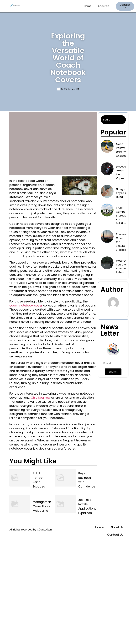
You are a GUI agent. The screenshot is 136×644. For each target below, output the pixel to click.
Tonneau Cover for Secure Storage (122, 242)
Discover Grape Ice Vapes (122, 172)
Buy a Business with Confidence (87, 480)
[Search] (113, 120)
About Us (104, 6)
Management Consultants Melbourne (42, 506)
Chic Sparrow (41, 398)
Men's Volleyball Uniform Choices (122, 150)
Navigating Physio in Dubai (123, 193)
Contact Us (115, 535)
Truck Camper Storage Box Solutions (122, 216)
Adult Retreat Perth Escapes (39, 480)
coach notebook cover (26, 305)
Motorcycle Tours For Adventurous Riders (124, 267)
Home (88, 6)
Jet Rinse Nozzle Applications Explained (87, 506)
